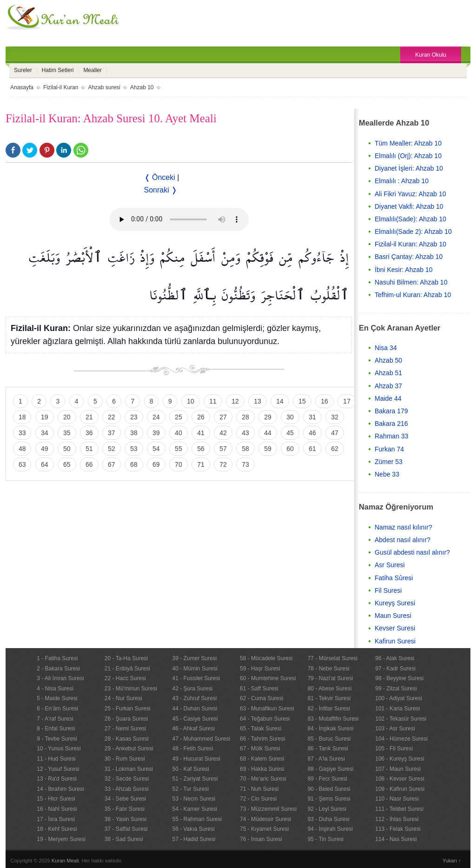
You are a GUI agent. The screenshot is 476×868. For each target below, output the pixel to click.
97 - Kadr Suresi (395, 669)
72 (223, 464)
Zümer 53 (389, 462)
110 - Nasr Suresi (397, 799)
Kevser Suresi (395, 628)
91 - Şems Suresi (329, 799)
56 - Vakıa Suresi (193, 829)
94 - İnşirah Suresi (330, 829)
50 (67, 449)
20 (67, 417)
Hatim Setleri (58, 70)
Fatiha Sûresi (394, 578)
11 (213, 401)
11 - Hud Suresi (56, 759)
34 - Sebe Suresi (125, 799)
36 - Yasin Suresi (126, 819)
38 (134, 433)
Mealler (92, 70)
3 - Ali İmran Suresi (60, 678)
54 (156, 449)
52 (112, 449)
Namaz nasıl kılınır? (403, 527)
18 (22, 417)
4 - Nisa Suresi (55, 689)
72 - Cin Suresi (258, 799)
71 (201, 464)
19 (45, 417)
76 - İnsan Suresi (261, 839)
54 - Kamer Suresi (195, 809)
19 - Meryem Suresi (61, 839)
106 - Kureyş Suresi (400, 759)
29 (268, 417)
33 (22, 433)
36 (89, 433)
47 (335, 433)
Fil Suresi (388, 590)
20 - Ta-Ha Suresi (126, 658)
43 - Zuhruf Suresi (194, 698)
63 (22, 464)
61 (312, 449)
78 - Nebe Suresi (329, 669)
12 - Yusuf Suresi (58, 769)
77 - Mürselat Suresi (333, 658)
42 (223, 433)
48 (22, 449)
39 (156, 433)
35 (67, 433)
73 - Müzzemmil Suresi (268, 809)
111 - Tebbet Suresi (399, 809)
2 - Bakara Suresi (58, 669)
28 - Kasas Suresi (127, 739)
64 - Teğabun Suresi (265, 719)
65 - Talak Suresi (261, 729)
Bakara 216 (391, 424)
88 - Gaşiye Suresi (331, 769)
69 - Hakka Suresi (262, 769)
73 (245, 464)
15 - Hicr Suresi (56, 799)
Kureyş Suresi (395, 603)
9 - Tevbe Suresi (57, 739)
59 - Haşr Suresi (260, 669)
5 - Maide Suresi (57, 698)
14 (280, 401)
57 (223, 449)
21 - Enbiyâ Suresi (127, 669)
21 (89, 417)
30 (290, 417)
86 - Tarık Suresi (328, 749)
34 (45, 433)
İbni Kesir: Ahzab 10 (404, 270)
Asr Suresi (390, 565)
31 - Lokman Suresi (129, 769)
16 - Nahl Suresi (57, 809)
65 (67, 464)
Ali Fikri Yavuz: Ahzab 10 (410, 194)
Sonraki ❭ (161, 190)
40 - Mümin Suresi (195, 669)
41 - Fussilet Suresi (196, 678)
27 (223, 417)
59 (268, 449)
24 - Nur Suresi (123, 698)
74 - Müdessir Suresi (265, 819)
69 (156, 464)
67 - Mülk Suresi (260, 749)
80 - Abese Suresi (330, 689)
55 (178, 449)
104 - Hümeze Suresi (401, 739)
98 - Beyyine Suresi (399, 678)
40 (178, 433)
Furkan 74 (389, 449)
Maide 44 (388, 398)
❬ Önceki (160, 177)
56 (201, 449)
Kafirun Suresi (395, 641)
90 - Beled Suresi (329, 789)
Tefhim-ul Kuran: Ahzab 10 (413, 295)
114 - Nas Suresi (396, 839)
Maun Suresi (393, 616)
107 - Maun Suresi (398, 769)
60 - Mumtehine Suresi (268, 678)
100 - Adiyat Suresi (399, 698)
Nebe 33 (387, 474)
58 (245, 449)
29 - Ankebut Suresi (129, 749)
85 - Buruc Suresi (329, 739)
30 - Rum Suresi (125, 759)
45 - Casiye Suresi (195, 719)
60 (290, 449)
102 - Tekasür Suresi (401, 719)
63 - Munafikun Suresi (267, 709)
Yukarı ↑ (452, 861)
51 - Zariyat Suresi (195, 779)
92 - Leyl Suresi (327, 809)
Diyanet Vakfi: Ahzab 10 (409, 206)
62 (335, 449)
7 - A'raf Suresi (55, 719)
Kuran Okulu (431, 55)
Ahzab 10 (142, 87)
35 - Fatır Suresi (125, 809)
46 (312, 433)
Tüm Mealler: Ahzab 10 (408, 143)
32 (335, 417)
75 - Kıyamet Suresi (264, 829)
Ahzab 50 (388, 360)
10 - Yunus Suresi (59, 749)
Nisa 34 (386, 348)
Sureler (23, 70)
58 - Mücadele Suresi (266, 658)
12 (235, 401)
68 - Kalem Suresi (262, 759)
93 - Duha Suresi (329, 819)
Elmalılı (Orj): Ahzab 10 (408, 156)
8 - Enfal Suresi (56, 729)
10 (191, 401)
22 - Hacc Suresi (125, 678)
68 (134, 464)
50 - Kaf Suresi (190, 769)
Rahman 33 (391, 436)
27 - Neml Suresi (125, 729)
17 (347, 401)
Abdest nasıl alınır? (403, 540)
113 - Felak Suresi (398, 829)
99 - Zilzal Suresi (396, 689)
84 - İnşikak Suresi (331, 729)
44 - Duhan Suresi (195, 709)
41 (201, 433)
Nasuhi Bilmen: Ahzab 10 (411, 282)
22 (112, 417)
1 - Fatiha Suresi (57, 658)
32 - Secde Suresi (127, 779)
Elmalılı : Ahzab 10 (402, 181)
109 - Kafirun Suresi (400, 789)
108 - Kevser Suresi (400, 779)
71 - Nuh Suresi (259, 789)
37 (112, 433)
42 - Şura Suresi (192, 689)
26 (201, 417)
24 (156, 417)
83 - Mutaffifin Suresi (333, 719)
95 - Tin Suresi (326, 839)
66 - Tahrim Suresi (262, 739)
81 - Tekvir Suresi (329, 698)
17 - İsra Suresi (56, 819)
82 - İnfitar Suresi (329, 709)
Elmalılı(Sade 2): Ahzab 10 (413, 232)
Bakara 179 (391, 411)
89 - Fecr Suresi (327, 779)
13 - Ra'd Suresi (57, 779)
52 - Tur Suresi (190, 789)
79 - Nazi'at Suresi (331, 678)
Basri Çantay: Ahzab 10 (409, 257)
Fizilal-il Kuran (61, 87)
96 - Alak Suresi (395, 658)
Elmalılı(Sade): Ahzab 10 (410, 219)
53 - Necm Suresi (194, 799)
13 (258, 401)
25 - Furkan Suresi (128, 709)
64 (45, 464)
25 (178, 417)
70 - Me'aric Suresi (263, 779)
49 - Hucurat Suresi (196, 759)
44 (268, 433)
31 (312, 417)
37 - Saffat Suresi (126, 829)
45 (290, 433)
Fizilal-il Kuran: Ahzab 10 (410, 244)
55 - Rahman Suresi (197, 819)
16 (324, 401)
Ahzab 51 (388, 373)
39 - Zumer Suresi (194, 658)
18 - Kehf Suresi (57, 829)
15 (302, 401)
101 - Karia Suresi (397, 709)
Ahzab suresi (104, 87)
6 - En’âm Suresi (57, 709)
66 (89, 464)
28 (245, 417)
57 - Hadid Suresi (194, 839)
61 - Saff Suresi (259, 689)
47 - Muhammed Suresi (201, 739)
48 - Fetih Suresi (192, 749)
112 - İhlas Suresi (397, 819)
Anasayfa (22, 87)
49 (45, 449)
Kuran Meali (65, 861)
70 (178, 464)
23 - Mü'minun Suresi (131, 689)
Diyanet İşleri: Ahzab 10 (409, 168)
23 (134, 417)
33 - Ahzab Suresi (127, 789)
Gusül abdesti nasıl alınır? (412, 552)
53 (134, 449)
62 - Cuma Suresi (261, 698)
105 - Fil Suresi (394, 749)
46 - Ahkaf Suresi (193, 729)
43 (245, 433)
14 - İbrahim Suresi (60, 789)
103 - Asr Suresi (395, 729)
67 (112, 464)
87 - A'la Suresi (326, 759)
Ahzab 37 (388, 386)
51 (89, 449)
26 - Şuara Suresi (126, 719)
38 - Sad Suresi (124, 839)
